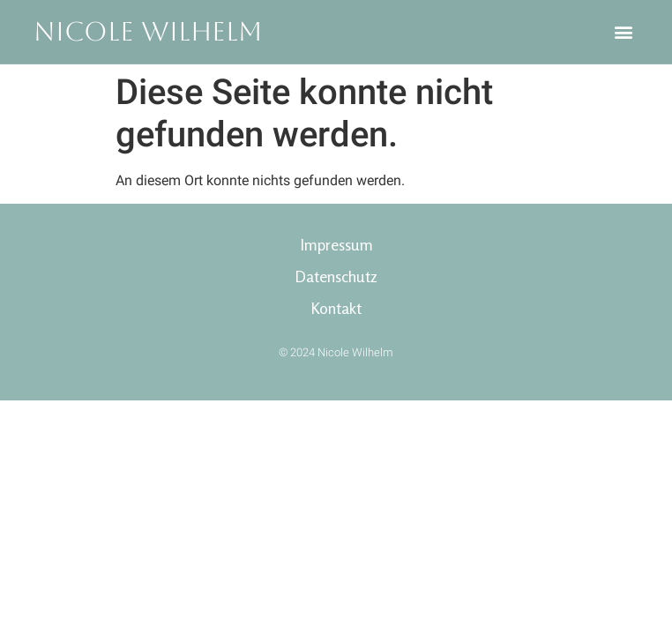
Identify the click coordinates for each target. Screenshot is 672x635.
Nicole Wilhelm (148, 31)
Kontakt (336, 308)
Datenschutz (336, 276)
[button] (624, 32)
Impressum (336, 244)
